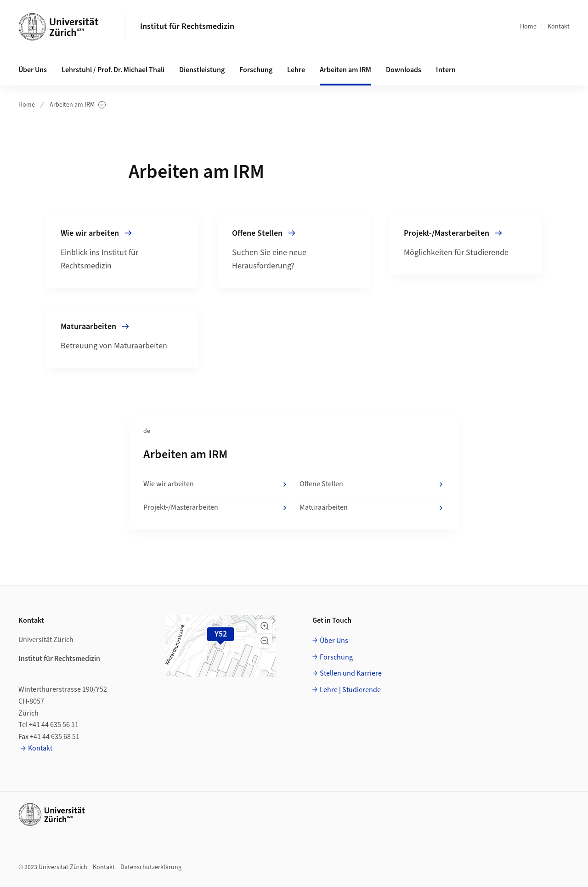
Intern (446, 70)
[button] (265, 626)
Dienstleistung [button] (202, 70)
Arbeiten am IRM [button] (345, 70)
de (147, 431)
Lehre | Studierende (350, 690)
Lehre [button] (296, 70)
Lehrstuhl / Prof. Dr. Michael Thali (113, 70)
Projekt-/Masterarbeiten (216, 508)
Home (528, 27)
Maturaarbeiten (372, 508)
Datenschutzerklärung (151, 867)
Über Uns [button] (33, 70)
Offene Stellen (372, 484)
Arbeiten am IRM (78, 105)
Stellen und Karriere (351, 673)
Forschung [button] (256, 70)
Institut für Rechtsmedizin (187, 26)
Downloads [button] (404, 70)
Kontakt (559, 27)
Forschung (336, 657)
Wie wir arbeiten (216, 484)
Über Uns (334, 641)
